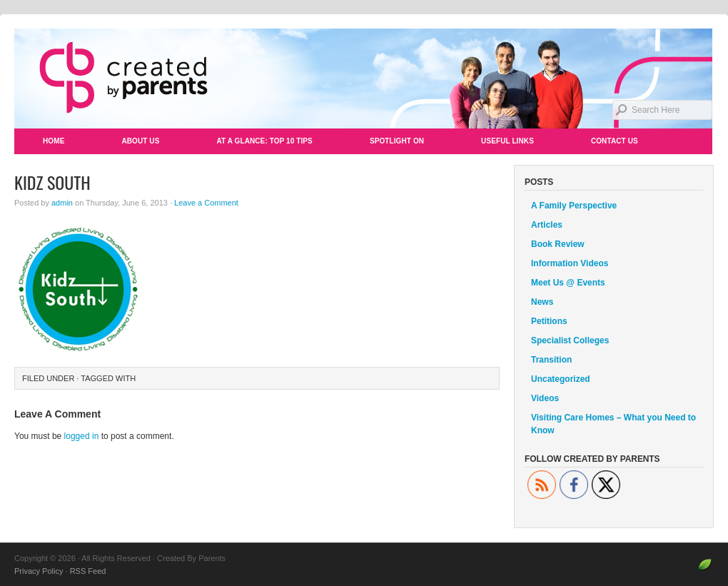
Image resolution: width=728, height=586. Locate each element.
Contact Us (615, 141)
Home (54, 141)
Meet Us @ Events (568, 283)
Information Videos (570, 263)
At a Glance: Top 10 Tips (264, 141)
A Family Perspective (574, 206)
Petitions (549, 321)
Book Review (558, 244)
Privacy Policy (39, 571)
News (542, 302)
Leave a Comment (206, 203)
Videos (545, 398)
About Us (140, 141)
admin (62, 203)
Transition (551, 360)
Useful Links (507, 141)
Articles (547, 225)
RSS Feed (88, 571)
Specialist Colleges (570, 340)
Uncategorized (561, 379)
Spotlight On (397, 141)
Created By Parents (364, 79)
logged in (82, 436)
